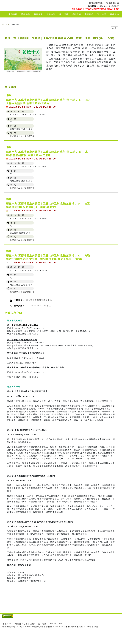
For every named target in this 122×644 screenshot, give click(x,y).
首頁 (8, 25)
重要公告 (26, 14)
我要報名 (38, 14)
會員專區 (13, 14)
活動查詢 (51, 14)
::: (3, 25)
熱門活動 (64, 14)
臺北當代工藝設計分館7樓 (22, 136)
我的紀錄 (114, 14)
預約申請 (102, 14)
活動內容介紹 (13, 313)
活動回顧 (76, 14)
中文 (114, 28)
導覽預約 (89, 14)
